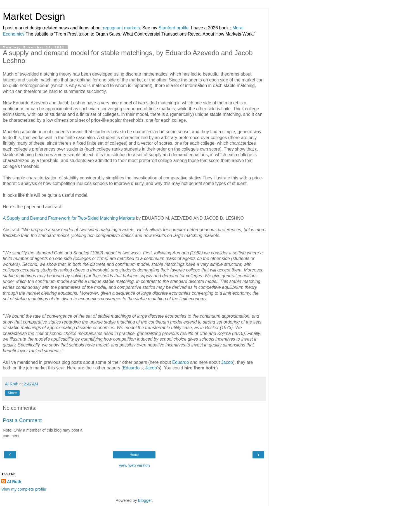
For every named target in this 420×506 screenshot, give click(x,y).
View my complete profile (24, 489)
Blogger (145, 500)
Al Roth (14, 482)
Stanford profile (174, 28)
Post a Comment (22, 420)
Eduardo (181, 362)
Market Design (34, 17)
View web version (134, 465)
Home (134, 455)
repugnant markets (121, 28)
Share (12, 393)
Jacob (227, 362)
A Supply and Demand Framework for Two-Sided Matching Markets (69, 218)
